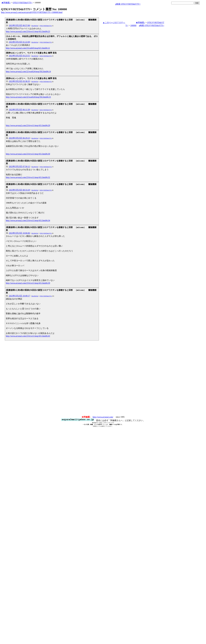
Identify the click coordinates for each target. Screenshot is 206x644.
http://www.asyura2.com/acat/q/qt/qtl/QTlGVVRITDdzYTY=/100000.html (32, 12)
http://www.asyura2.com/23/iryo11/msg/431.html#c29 (28, 125)
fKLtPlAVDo (35, 26)
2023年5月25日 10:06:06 (19, 233)
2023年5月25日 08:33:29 (19, 190)
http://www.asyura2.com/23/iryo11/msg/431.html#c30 (28, 154)
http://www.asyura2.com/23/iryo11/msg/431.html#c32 (28, 177)
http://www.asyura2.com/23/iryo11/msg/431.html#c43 (28, 336)
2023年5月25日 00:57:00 (19, 25)
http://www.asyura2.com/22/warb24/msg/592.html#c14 (28, 71)
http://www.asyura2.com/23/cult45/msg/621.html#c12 (28, 48)
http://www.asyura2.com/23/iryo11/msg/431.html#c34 (28, 220)
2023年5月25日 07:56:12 (19, 166)
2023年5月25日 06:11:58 (19, 110)
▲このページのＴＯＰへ (114, 23)
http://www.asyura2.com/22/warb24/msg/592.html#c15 (28, 97)
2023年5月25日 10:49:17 (19, 296)
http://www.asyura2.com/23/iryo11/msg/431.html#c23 (28, 31)
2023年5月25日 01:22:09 (19, 42)
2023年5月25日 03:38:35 (19, 81)
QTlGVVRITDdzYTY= (23, 3)
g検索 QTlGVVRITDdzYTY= (128, 4)
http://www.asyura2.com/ (103, 417)
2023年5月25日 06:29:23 (19, 138)
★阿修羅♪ (6, 3)
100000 (133, 25)
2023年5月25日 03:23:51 (19, 56)
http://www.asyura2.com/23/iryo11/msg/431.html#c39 (28, 283)
